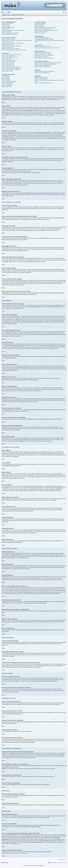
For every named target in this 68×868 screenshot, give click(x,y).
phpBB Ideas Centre (7, 827)
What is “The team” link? (40, 33)
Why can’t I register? (6, 26)
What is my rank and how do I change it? (11, 49)
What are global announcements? (9, 81)
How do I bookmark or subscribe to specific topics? (46, 64)
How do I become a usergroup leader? (43, 29)
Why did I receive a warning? (8, 66)
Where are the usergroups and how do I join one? (45, 28)
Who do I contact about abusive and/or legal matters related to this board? (49, 81)
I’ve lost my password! (7, 32)
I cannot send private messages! (42, 38)
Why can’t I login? (6, 29)
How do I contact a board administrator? (43, 83)
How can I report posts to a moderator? (10, 67)
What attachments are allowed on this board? (44, 71)
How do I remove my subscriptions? (42, 67)
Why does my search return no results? (43, 54)
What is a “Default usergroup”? (41, 32)
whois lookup (36, 836)
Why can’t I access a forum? (8, 63)
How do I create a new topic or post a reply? (11, 55)
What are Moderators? (39, 25)
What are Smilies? (6, 78)
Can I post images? (6, 80)
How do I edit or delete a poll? (8, 61)
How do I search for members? (41, 57)
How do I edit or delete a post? (9, 56)
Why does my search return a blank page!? (44, 55)
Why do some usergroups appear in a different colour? (46, 30)
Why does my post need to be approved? (11, 70)
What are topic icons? (7, 87)
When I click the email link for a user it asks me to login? (14, 50)
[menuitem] (10, 12)
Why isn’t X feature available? (41, 79)
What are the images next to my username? (11, 46)
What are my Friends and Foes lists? (43, 46)
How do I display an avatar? (8, 47)
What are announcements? (8, 83)
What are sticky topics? (7, 84)
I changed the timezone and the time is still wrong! (13, 43)
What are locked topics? (7, 85)
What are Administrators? (40, 23)
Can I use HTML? (6, 77)
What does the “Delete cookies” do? (10, 34)
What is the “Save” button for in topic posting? (12, 68)
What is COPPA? (6, 25)
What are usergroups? (39, 26)
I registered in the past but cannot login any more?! (13, 30)
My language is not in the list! (8, 44)
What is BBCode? (6, 76)
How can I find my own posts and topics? (43, 58)
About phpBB (39, 817)
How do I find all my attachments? (42, 73)
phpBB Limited (41, 816)
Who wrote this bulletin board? (41, 77)
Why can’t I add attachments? (8, 64)
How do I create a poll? (7, 59)
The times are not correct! (7, 42)
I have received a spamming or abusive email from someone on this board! (49, 41)
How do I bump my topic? (7, 71)
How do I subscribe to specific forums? (43, 65)
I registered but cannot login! (8, 28)
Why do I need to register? (8, 23)
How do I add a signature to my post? (10, 57)
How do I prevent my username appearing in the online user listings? (17, 40)
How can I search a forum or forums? (43, 52)
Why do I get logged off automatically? (10, 33)
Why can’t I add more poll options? (9, 60)
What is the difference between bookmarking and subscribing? (48, 63)
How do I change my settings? (8, 39)
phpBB (21, 251)
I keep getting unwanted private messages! (44, 39)
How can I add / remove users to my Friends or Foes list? (47, 48)
